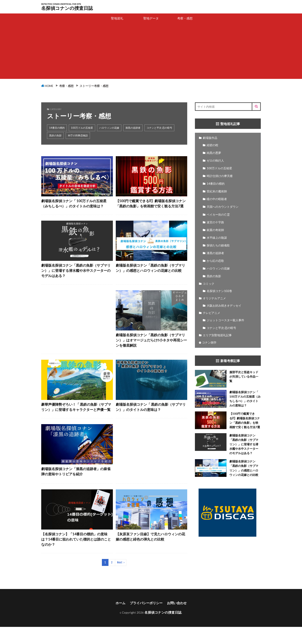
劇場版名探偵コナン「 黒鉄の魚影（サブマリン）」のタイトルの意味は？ (151, 417)
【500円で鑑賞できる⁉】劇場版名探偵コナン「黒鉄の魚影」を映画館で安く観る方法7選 (151, 207)
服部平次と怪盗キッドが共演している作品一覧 (244, 377)
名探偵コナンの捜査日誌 (67, 8)
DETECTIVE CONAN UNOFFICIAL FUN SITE (61, 4)
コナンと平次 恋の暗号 (159, 128)
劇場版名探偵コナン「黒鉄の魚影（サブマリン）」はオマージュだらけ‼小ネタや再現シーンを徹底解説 (150, 349)
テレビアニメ (211, 313)
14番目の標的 (57, 128)
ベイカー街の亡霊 (218, 215)
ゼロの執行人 (215, 161)
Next (120, 580)
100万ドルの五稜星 (82, 128)
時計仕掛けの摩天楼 (220, 176)
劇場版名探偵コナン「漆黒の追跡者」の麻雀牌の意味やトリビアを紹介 (76, 488)
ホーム (119, 620)
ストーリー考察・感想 (102, 86)
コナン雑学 (209, 343)
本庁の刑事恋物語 (78, 136)
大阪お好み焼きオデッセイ (224, 306)
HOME (51, 86)
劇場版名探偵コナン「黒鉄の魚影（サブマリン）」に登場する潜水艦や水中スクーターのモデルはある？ (76, 278)
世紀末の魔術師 (217, 191)
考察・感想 (185, 18)
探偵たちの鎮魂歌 (218, 245)
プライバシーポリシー (146, 620)
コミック (209, 284)
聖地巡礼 (117, 18)
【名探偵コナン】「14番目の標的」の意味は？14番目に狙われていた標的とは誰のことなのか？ (76, 556)
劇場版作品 (210, 138)
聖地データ (151, 18)
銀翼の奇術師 (215, 230)
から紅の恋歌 (215, 261)
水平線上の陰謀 (217, 238)
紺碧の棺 (212, 145)
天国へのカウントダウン (223, 207)
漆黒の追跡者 (133, 128)
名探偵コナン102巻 (219, 291)
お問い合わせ (178, 620)
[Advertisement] (151, 52)
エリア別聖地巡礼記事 (217, 335)
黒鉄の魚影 (55, 136)
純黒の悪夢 (214, 153)
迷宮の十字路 (215, 222)
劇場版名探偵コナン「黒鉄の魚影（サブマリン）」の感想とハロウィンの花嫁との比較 (150, 278)
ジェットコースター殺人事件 (225, 320)
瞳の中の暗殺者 (217, 199)
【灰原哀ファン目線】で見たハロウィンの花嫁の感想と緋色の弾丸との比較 (150, 553)
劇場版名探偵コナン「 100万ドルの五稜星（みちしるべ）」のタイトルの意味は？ (76, 207)
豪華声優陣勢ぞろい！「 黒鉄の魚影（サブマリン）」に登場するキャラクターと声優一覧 (76, 420)
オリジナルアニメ (214, 298)
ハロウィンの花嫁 (109, 128)
